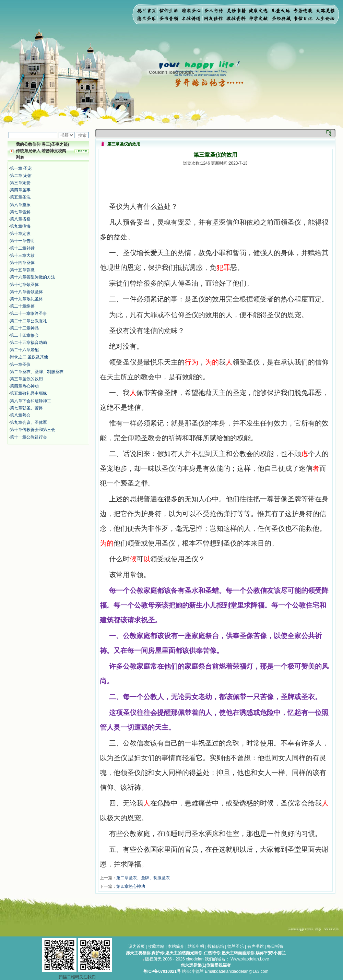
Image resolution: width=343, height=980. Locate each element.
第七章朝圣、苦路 (26, 408)
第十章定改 (20, 234)
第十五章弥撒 (22, 270)
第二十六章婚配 (24, 350)
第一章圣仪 (20, 364)
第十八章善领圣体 (26, 292)
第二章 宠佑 (21, 176)
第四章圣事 (20, 190)
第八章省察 (20, 219)
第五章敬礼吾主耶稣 (28, 393)
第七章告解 (20, 212)
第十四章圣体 (22, 263)
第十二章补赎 (22, 248)
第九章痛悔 (20, 226)
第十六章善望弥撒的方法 (33, 277)
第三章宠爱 (20, 183)
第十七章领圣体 (24, 285)
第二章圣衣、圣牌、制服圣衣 (37, 372)
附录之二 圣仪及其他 (29, 357)
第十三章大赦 (22, 255)
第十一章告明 (22, 241)
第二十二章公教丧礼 (28, 321)
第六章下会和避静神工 (31, 401)
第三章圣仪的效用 (26, 379)
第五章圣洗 (20, 197)
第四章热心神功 (24, 386)
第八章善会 (20, 415)
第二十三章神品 (24, 328)
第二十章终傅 (22, 306)
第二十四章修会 (24, 335)
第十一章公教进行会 (28, 437)
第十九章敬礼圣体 (26, 299)
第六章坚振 (20, 205)
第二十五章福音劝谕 (28, 343)
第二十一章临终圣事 (28, 313)
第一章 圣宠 (21, 168)
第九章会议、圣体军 (28, 422)
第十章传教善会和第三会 (33, 430)
